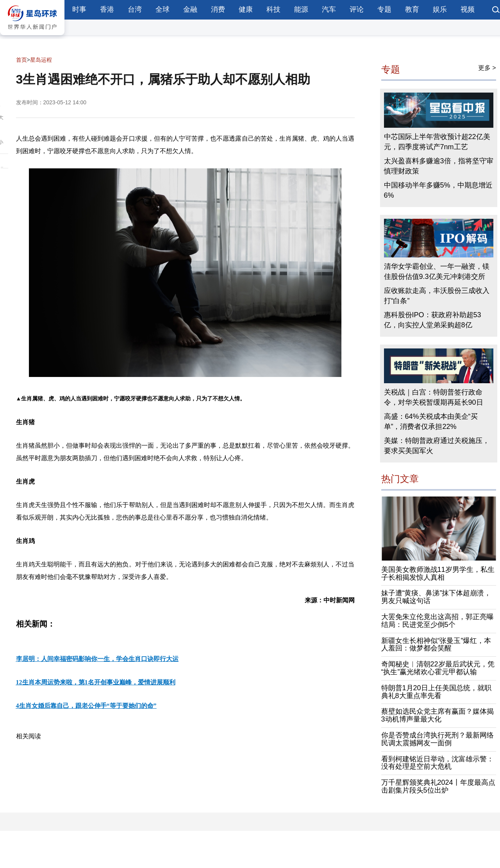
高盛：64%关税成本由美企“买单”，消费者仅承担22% (431, 421)
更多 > (487, 68)
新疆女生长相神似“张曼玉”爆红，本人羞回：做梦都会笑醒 (436, 645)
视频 (468, 9)
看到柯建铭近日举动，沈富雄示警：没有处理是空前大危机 (437, 763)
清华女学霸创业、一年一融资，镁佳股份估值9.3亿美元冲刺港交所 (437, 271)
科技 (273, 9)
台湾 (135, 9)
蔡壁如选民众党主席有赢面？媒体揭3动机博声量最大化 (437, 715)
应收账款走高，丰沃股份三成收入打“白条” (437, 296)
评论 (357, 9)
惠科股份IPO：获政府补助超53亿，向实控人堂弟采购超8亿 (433, 320)
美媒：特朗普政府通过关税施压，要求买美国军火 (437, 446)
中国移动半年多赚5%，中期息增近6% (438, 190)
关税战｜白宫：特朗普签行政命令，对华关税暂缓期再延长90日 (434, 397)
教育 (412, 9)
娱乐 (440, 9)
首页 (21, 60)
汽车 (329, 9)
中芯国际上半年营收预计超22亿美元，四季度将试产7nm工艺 (437, 142)
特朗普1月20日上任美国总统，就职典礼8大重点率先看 (436, 692)
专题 (384, 9)
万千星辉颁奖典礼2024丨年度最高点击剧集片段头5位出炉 (438, 786)
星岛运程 (41, 60)
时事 (79, 9)
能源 (301, 9)
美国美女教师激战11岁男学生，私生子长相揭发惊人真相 (438, 573)
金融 (190, 9)
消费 (218, 9)
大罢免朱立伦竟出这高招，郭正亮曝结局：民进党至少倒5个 (437, 621)
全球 (162, 9)
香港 (107, 9)
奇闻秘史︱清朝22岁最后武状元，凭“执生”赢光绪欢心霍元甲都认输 (438, 668)
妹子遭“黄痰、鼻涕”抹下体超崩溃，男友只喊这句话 (436, 597)
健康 (246, 9)
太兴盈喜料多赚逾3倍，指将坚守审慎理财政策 (439, 166)
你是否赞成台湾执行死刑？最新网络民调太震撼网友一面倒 (437, 739)
